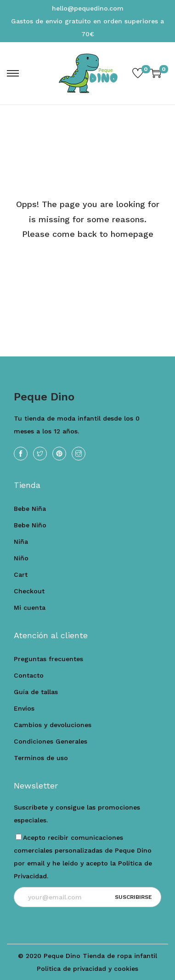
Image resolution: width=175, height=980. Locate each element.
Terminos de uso (41, 758)
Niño (21, 558)
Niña (21, 542)
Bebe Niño (30, 525)
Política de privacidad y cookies (87, 969)
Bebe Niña (30, 509)
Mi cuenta (30, 608)
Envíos (24, 708)
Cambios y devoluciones (53, 725)
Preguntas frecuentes (48, 659)
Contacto (29, 675)
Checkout (29, 591)
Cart (21, 575)
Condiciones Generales (51, 741)
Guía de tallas (36, 692)
